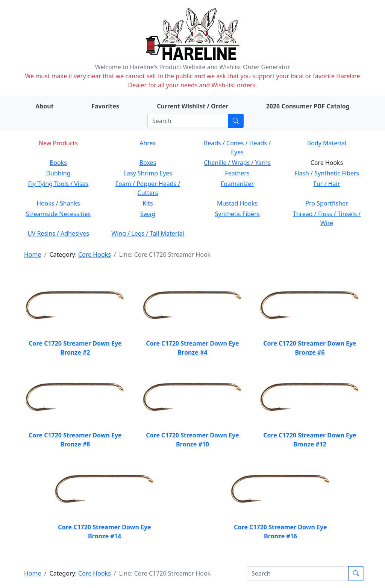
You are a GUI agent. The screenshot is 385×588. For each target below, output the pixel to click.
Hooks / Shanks (58, 203)
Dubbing (58, 173)
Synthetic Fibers (237, 214)
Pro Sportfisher (327, 203)
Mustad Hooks (237, 203)
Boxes (148, 163)
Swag (148, 214)
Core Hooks (95, 254)
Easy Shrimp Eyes (148, 173)
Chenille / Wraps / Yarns (237, 163)
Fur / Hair (327, 184)
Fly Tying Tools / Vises (58, 184)
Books (58, 163)
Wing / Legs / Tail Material (148, 233)
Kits (148, 203)
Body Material (327, 143)
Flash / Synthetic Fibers (327, 173)
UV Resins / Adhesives (58, 233)
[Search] (188, 121)
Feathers (237, 173)
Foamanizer (237, 184)
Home (33, 254)
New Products (58, 143)
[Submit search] (236, 121)
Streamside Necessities (58, 214)
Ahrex (148, 143)
